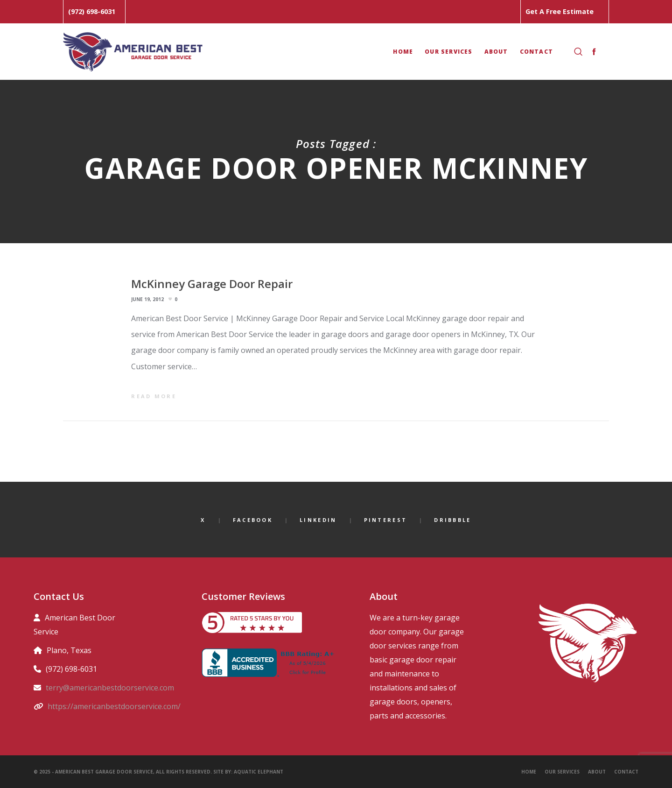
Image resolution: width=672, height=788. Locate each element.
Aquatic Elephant (259, 772)
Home (529, 772)
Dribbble (452, 520)
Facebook (253, 520)
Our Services (562, 772)
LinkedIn (318, 520)
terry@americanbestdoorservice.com (110, 688)
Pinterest (386, 520)
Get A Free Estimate (560, 11)
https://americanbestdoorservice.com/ (114, 706)
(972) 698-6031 (92, 11)
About (597, 772)
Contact (626, 772)
